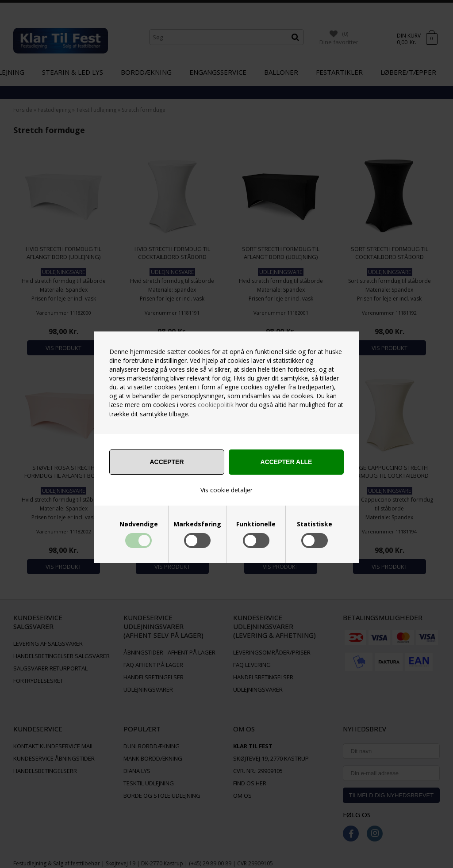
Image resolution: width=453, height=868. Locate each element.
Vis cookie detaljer (226, 490)
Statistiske (315, 524)
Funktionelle (256, 524)
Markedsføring (197, 524)
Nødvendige (139, 524)
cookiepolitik (216, 405)
